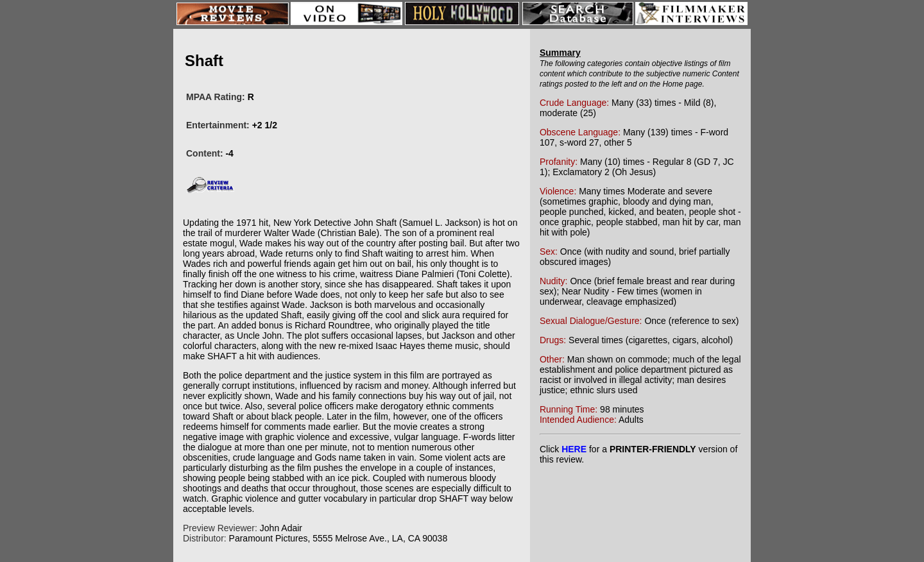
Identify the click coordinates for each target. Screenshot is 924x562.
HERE (574, 449)
